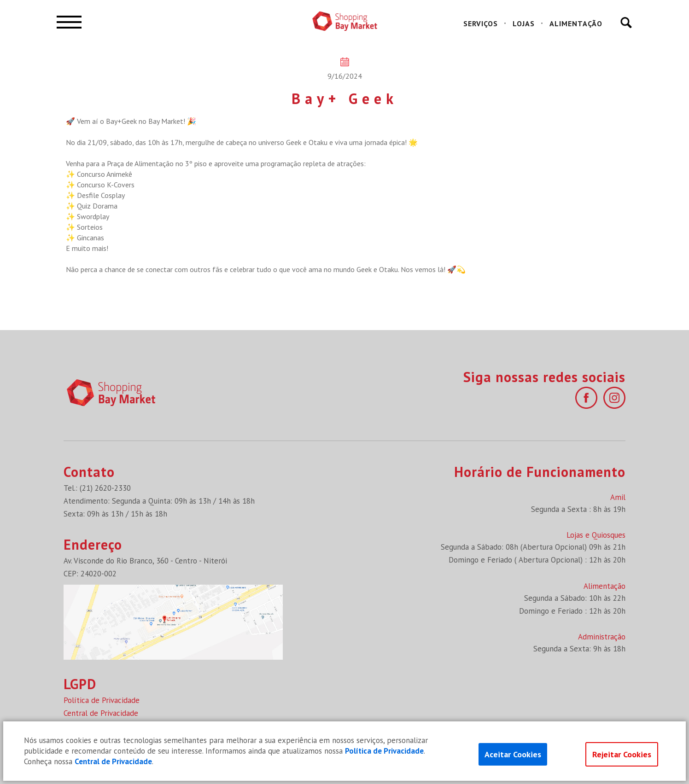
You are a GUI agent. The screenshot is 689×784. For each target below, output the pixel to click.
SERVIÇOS (481, 23)
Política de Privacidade (102, 700)
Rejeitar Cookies (622, 754)
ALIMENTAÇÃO (576, 23)
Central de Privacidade (101, 713)
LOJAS (524, 23)
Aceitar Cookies (513, 754)
